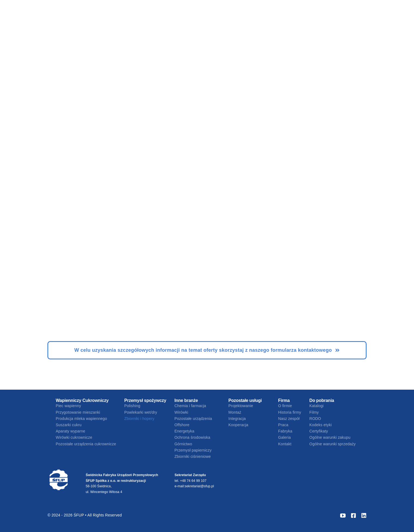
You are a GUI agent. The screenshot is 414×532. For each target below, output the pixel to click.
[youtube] (343, 516)
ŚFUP (79, 515)
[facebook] (353, 516)
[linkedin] (364, 516)
